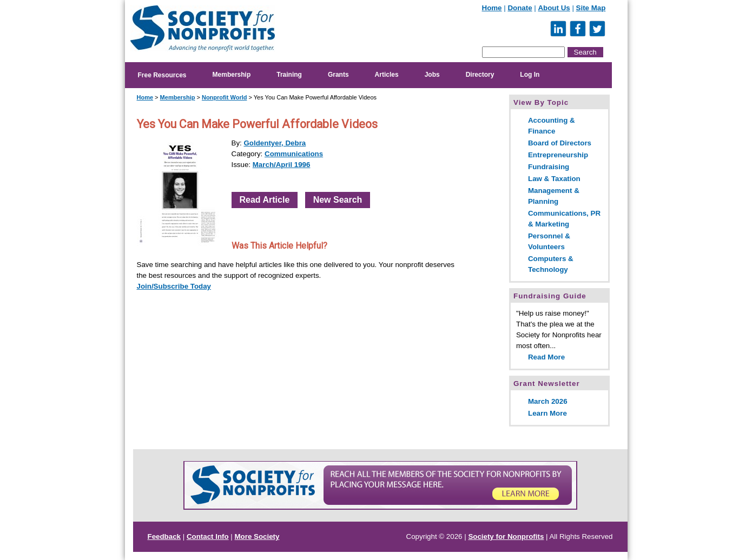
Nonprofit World (225, 97)
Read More (546, 357)
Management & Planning (554, 196)
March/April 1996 (282, 165)
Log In (530, 75)
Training (289, 75)
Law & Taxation (554, 179)
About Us (554, 8)
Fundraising (549, 167)
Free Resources (162, 75)
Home (492, 8)
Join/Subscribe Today (174, 286)
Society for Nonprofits (506, 536)
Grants (338, 75)
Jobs (432, 75)
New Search (338, 200)
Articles (387, 75)
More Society (257, 536)
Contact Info (208, 536)
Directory (480, 75)
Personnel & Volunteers (549, 241)
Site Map (591, 8)
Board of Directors (560, 143)
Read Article (265, 200)
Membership (232, 75)
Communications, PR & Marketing (564, 219)
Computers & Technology (551, 264)
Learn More (547, 413)
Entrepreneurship (558, 155)
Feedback (164, 536)
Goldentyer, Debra (275, 143)
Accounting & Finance (552, 126)
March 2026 (548, 401)
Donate (520, 8)
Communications (294, 154)
